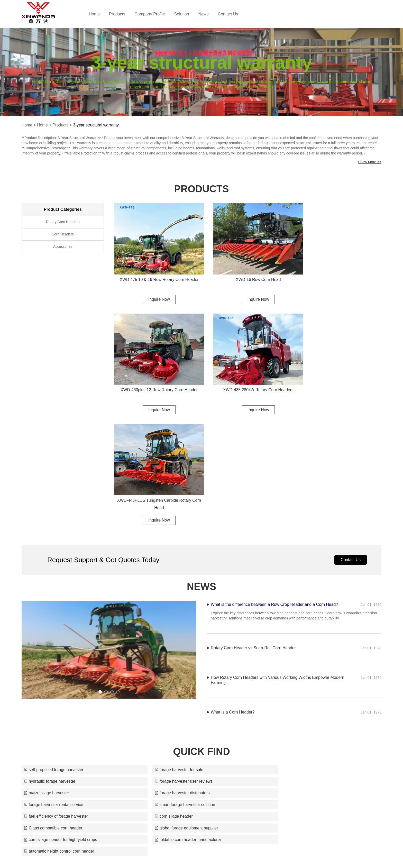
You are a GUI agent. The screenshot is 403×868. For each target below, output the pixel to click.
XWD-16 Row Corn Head (248, 273)
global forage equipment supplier (299, 685)
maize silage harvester (168, 661)
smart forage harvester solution (176, 673)
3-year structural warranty (97, 125)
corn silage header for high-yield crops (61, 697)
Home (101, 14)
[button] (100, 572)
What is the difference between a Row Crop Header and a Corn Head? (275, 484)
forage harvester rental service (54, 673)
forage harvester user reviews (53, 661)
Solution (188, 14)
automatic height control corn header (303, 697)
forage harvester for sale (170, 649)
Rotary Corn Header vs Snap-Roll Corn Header (254, 528)
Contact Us (234, 14)
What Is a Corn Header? (233, 592)
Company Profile (156, 14)
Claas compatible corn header (175, 685)
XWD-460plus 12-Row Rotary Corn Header (340, 273)
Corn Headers (63, 235)
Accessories (63, 248)
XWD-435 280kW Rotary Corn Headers (155, 378)
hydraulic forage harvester (293, 649)
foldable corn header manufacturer (179, 697)
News (210, 14)
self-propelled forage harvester (54, 649)
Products (123, 14)
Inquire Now (155, 293)
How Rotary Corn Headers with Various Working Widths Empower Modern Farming (271, 560)
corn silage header (43, 685)
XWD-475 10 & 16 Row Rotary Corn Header (155, 273)
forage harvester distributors (295, 661)
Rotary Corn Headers (63, 222)
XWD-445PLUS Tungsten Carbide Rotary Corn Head (248, 382)
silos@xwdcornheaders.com (249, 854)
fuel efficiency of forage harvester (300, 673)
